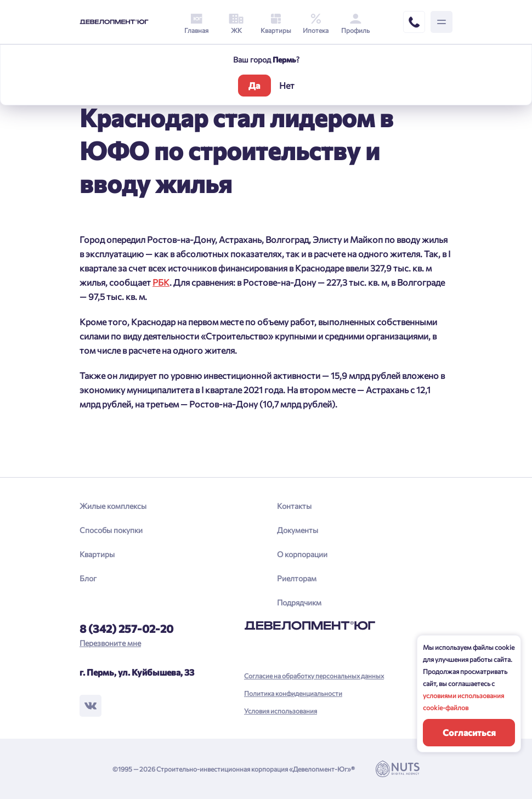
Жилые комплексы (113, 506)
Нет (287, 85)
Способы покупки (111, 530)
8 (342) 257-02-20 (126, 628)
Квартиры (97, 554)
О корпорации (302, 554)
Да (254, 85)
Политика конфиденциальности (293, 693)
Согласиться (469, 732)
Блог (88, 578)
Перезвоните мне (110, 643)
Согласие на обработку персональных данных (314, 676)
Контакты (294, 506)
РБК (161, 282)
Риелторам (297, 578)
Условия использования (281, 711)
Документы (298, 530)
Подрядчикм (299, 602)
